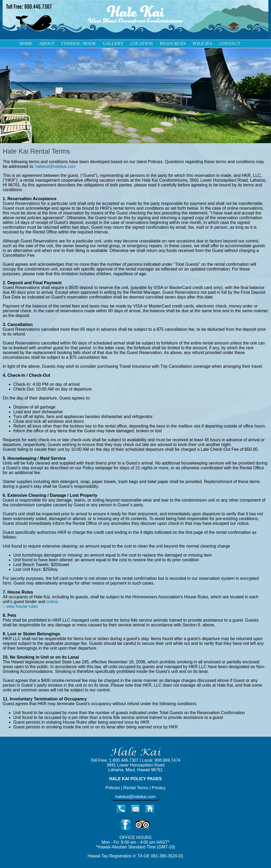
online (52, 602)
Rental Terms (136, 788)
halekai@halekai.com (56, 166)
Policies (113, 788)
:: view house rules (20, 606)
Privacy (159, 788)
